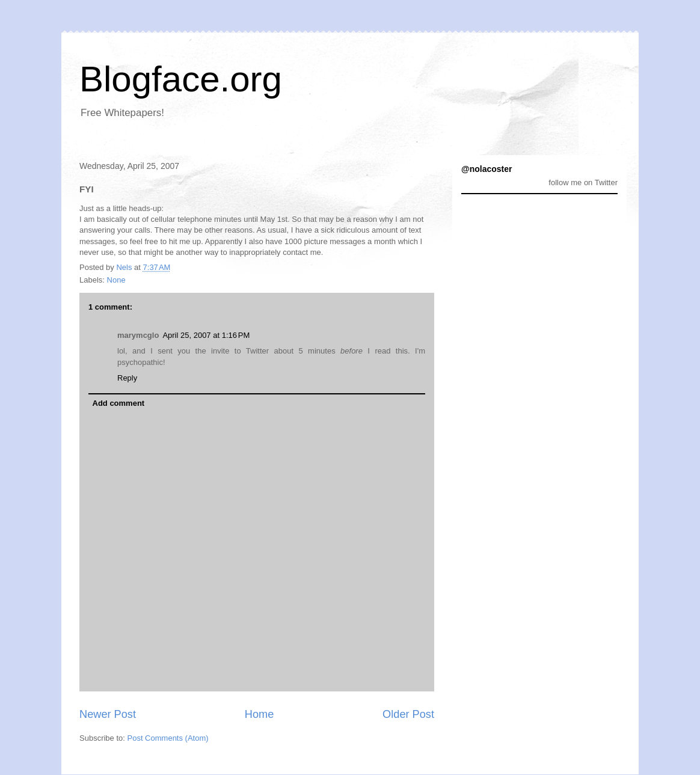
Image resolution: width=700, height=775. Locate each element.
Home (259, 714)
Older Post (408, 714)
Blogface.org (181, 79)
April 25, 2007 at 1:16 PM (206, 335)
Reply (127, 378)
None (116, 280)
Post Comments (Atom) (168, 738)
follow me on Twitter (583, 182)
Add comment (119, 403)
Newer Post (108, 714)
